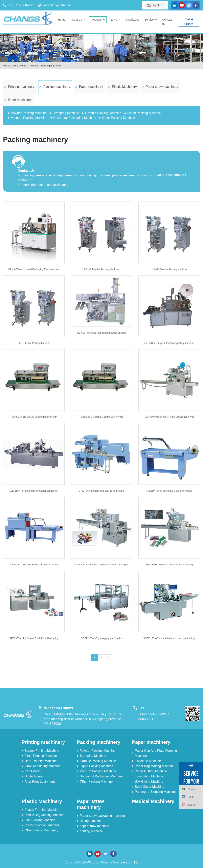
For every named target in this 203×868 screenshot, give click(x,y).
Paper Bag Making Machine (154, 766)
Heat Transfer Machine (41, 761)
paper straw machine (94, 826)
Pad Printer (33, 771)
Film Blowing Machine (40, 820)
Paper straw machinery (162, 87)
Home (62, 20)
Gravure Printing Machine (43, 766)
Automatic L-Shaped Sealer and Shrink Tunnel (34, 565)
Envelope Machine (148, 761)
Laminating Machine (149, 776)
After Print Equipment (40, 781)
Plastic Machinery (124, 87)
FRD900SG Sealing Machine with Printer (101, 417)
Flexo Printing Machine (41, 756)
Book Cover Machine (150, 787)
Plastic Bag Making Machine (45, 815)
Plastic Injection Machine (42, 825)
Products (96, 20)
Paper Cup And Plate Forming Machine (156, 753)
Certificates (132, 20)
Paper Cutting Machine (151, 771)
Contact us (167, 22)
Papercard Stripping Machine (155, 792)
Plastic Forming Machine (42, 810)
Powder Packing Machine (29, 113)
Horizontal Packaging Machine (75, 118)
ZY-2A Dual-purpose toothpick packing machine (169, 343)
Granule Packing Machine (103, 113)
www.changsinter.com (57, 5)
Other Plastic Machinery (41, 830)
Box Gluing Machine (149, 781)
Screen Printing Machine (42, 751)
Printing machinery (21, 87)
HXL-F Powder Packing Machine (101, 269)
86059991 (146, 719)
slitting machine (91, 821)
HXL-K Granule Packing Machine (169, 269)
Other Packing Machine (119, 118)
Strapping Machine (66, 113)
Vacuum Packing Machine (29, 118)
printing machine (91, 831)
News (113, 20)
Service (149, 20)
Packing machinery (51, 66)
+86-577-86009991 (20, 5)
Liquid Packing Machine (144, 113)
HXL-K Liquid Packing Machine (34, 343)
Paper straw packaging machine (102, 816)
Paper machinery (91, 87)
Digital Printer (34, 776)
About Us (76, 20)
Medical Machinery (153, 801)
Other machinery (20, 100)
